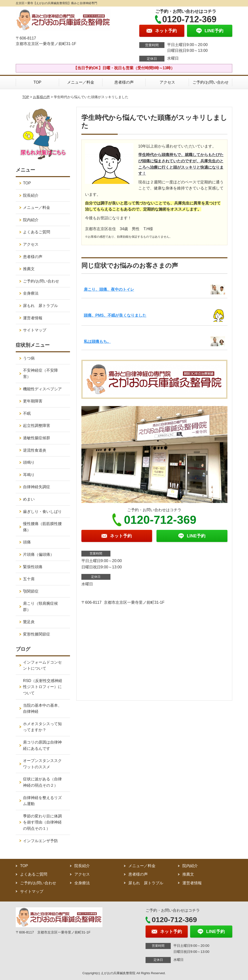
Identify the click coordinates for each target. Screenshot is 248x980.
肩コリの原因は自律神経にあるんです (42, 745)
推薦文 (29, 269)
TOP (37, 82)
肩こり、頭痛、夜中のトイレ (109, 289)
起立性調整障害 (37, 426)
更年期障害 (33, 401)
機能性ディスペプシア (42, 389)
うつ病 (29, 358)
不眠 (27, 413)
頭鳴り (29, 462)
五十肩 (29, 579)
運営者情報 (33, 318)
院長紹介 (31, 195)
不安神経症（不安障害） (40, 373)
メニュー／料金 (81, 82)
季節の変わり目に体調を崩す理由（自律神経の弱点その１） (42, 822)
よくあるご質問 (37, 232)
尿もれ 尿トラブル (40, 306)
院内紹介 (31, 220)
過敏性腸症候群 (37, 438)
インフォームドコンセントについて (42, 665)
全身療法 (31, 293)
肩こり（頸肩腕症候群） (40, 607)
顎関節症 (31, 591)
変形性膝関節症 (37, 634)
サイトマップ (35, 330)
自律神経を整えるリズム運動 (42, 801)
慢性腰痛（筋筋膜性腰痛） (42, 527)
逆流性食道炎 (35, 450)
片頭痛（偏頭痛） (39, 554)
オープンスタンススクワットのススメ (42, 764)
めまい (29, 499)
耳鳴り (29, 475)
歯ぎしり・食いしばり (42, 512)
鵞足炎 (29, 622)
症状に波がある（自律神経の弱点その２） (42, 782)
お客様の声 (41, 97)
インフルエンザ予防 (40, 841)
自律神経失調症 (37, 487)
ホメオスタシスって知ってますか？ (42, 727)
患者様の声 (124, 82)
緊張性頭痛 (33, 567)
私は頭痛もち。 (97, 341)
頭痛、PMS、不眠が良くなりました (115, 315)
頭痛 (27, 542)
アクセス (167, 82)
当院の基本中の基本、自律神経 (42, 709)
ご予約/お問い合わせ (210, 82)
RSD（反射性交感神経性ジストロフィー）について (43, 687)
